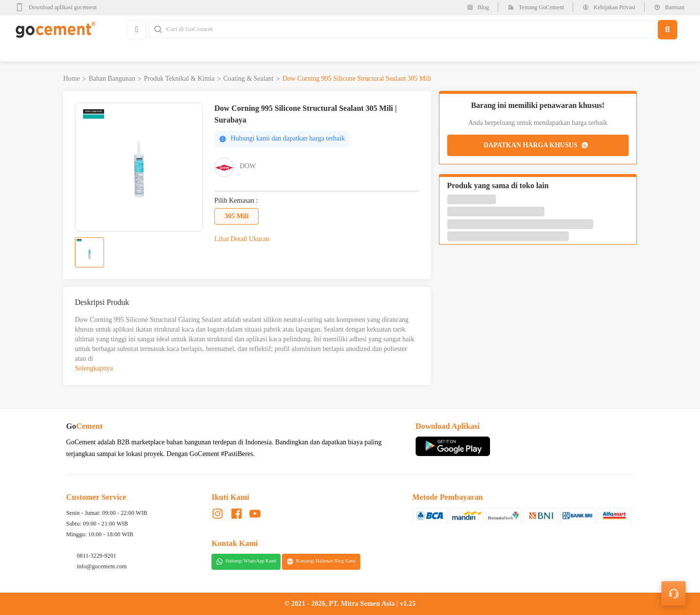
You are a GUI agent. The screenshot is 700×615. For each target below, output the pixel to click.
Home (71, 79)
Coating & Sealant (248, 79)
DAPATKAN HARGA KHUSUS (537, 145)
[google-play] (59, 7)
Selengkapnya (94, 368)
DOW (248, 166)
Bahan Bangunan (112, 79)
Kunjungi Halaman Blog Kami (321, 562)
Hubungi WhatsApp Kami (246, 562)
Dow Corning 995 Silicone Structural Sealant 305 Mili (357, 79)
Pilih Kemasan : (236, 201)
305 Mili (236, 216)
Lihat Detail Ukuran (242, 239)
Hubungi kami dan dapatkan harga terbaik (282, 139)
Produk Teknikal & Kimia (179, 79)
